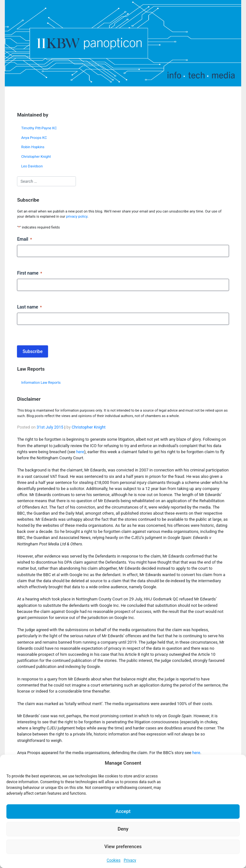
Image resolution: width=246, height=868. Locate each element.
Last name (29, 307)
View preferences (123, 847)
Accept (123, 811)
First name (29, 273)
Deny (123, 829)
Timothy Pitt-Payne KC (39, 128)
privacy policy (77, 217)
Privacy (130, 860)
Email (24, 239)
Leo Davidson (32, 166)
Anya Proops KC (34, 138)
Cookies (114, 860)
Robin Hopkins (33, 147)
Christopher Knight (36, 157)
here (80, 452)
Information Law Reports (41, 383)
